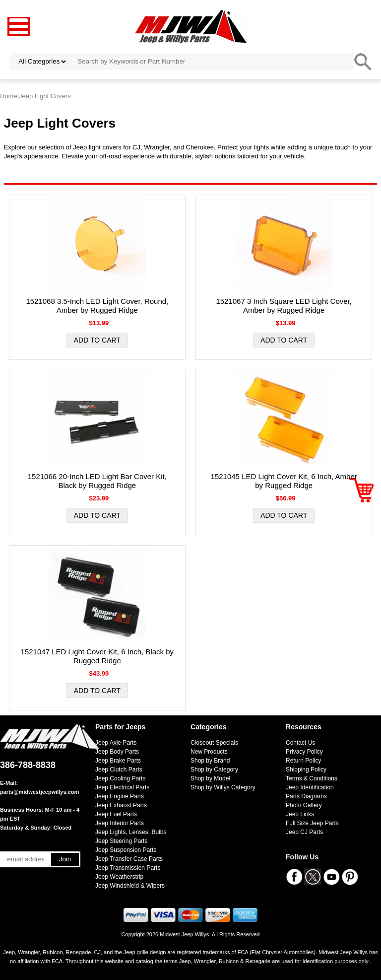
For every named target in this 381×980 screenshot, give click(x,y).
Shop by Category (214, 770)
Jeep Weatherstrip (119, 877)
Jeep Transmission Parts (128, 868)
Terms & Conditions (312, 778)
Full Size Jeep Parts (312, 823)
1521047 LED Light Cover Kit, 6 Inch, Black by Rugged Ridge (97, 656)
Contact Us (300, 743)
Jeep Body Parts (117, 752)
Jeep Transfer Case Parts (129, 859)
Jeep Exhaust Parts (121, 805)
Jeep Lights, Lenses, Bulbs (131, 832)
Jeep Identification (310, 787)
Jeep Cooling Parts (120, 778)
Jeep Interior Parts (120, 823)
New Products (209, 752)
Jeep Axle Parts (116, 743)
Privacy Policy (304, 752)
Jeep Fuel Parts (116, 814)
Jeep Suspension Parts (126, 850)
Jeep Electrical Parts (122, 787)
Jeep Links (300, 814)
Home (9, 96)
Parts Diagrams (306, 796)
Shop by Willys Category (223, 787)
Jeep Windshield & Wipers (130, 886)
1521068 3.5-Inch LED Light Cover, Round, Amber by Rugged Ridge (97, 306)
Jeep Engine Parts (120, 796)
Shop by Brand (210, 761)
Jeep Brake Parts (118, 761)
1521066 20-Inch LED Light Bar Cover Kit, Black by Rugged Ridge (97, 481)
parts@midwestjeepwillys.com (39, 792)
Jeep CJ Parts (304, 832)
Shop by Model (210, 778)
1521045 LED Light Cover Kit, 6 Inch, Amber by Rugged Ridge (284, 481)
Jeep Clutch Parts (119, 770)
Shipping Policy (306, 770)
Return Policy (303, 761)
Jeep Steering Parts (121, 841)
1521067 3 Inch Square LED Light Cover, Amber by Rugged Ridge (284, 306)
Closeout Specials (214, 743)
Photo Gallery (304, 805)
